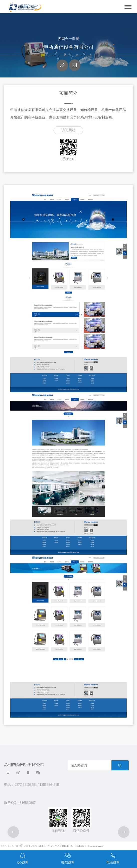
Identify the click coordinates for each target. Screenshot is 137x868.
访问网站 (68, 130)
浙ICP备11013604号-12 (97, 846)
